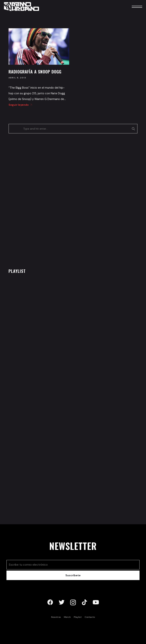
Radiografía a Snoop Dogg (35, 72)
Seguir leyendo (20, 105)
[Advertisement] (37, 200)
